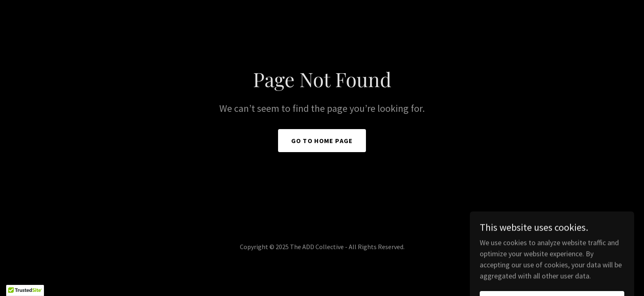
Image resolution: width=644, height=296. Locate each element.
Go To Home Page (322, 141)
